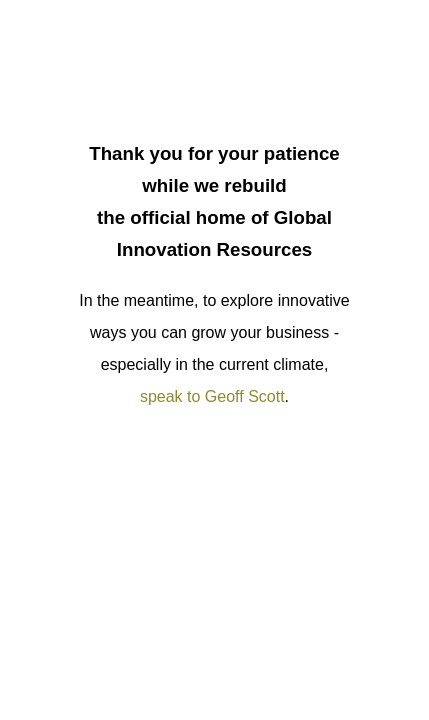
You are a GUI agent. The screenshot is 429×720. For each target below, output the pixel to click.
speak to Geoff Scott (212, 396)
